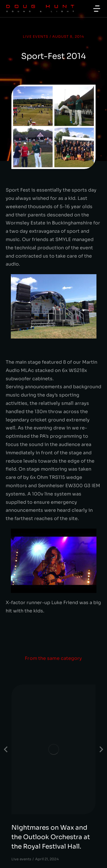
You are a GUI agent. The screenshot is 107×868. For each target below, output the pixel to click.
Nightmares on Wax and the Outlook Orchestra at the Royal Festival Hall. (51, 837)
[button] (97, 9)
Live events (36, 36)
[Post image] (53, 749)
